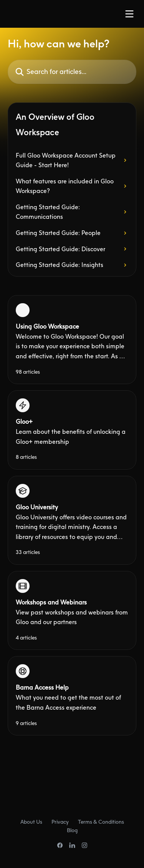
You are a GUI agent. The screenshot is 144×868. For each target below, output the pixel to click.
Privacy (60, 822)
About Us (31, 822)
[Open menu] (129, 14)
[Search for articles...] (72, 72)
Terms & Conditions (101, 822)
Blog (72, 830)
